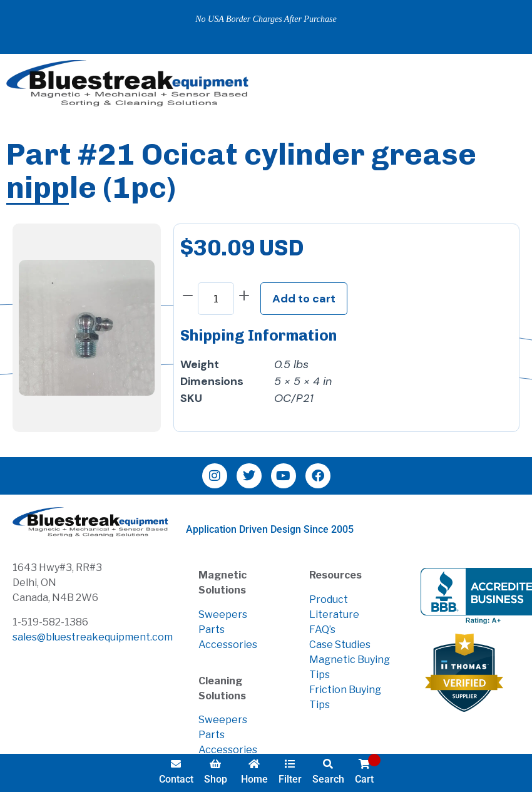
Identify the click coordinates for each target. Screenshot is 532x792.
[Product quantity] (216, 298)
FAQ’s (322, 630)
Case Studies (340, 645)
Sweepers (223, 615)
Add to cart (304, 299)
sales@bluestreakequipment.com (93, 637)
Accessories (228, 645)
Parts (212, 630)
